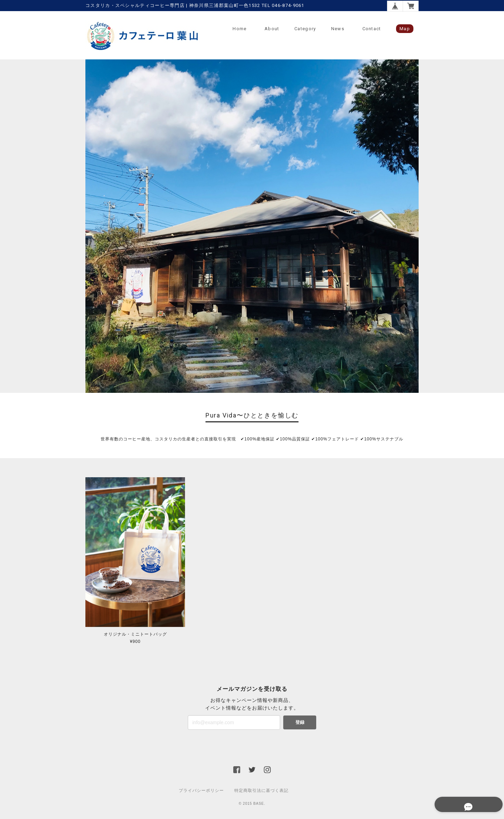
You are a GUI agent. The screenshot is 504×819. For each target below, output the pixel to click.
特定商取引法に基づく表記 (261, 791)
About (272, 29)
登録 (300, 723)
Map (405, 29)
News (338, 29)
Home (240, 29)
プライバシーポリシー (201, 791)
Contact (372, 29)
